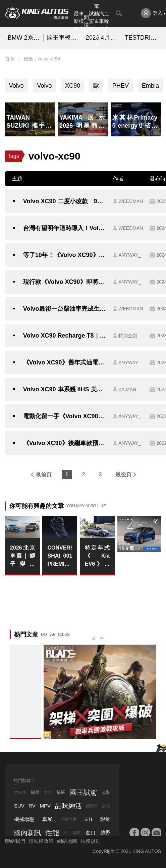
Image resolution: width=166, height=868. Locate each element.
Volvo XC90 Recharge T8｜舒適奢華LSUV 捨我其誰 (65, 336)
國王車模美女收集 (63, 38)
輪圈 (61, 792)
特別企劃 (106, 66)
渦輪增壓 (68, 819)
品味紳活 (101, 66)
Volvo (16, 86)
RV (32, 806)
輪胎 (35, 792)
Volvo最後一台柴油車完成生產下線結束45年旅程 (65, 309)
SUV (19, 806)
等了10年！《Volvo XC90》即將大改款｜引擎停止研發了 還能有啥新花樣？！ (65, 255)
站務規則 (91, 841)
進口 (91, 833)
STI (88, 819)
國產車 (92, 806)
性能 (52, 833)
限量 (105, 819)
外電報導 (91, 66)
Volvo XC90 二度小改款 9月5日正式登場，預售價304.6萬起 (65, 201)
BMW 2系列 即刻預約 (24, 38)
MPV (45, 806)
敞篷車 (20, 792)
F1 (66, 833)
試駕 (106, 806)
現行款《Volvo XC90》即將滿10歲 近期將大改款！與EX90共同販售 (65, 282)
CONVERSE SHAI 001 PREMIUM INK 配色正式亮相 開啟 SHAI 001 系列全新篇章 (60, 556)
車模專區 (81, 25)
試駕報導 (91, 25)
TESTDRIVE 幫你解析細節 (142, 38)
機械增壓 (24, 819)
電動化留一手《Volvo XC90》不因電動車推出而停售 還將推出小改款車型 (65, 416)
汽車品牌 (96, 66)
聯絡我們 (15, 841)
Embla (150, 86)
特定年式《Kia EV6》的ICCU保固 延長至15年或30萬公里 (97, 556)
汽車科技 (101, 25)
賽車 (48, 792)
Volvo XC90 (44, 87)
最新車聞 (76, 25)
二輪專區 (106, 25)
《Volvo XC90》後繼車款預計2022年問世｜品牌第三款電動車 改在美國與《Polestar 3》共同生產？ (65, 443)
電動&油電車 (96, 25)
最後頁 (123, 474)
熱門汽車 (76, 66)
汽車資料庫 (81, 66)
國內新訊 (86, 66)
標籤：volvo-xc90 (42, 59)
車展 (47, 819)
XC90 (73, 86)
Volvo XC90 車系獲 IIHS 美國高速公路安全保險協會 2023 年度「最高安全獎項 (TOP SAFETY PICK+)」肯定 (65, 389)
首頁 (10, 59)
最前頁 (44, 474)
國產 (77, 833)
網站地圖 (67, 841)
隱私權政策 (41, 841)
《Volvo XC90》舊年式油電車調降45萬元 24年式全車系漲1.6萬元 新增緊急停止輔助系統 (65, 362)
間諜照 (86, 25)
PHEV (121, 86)
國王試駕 (84, 792)
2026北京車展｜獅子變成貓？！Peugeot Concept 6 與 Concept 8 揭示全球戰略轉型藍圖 (22, 556)
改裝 (106, 792)
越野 (105, 833)
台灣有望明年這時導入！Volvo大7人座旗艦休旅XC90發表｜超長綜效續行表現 (65, 228)
